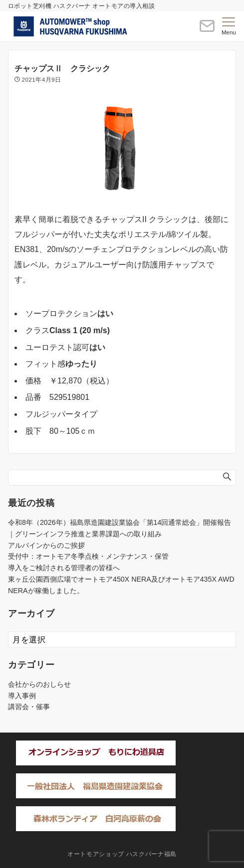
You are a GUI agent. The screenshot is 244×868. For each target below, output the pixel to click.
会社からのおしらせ (39, 684)
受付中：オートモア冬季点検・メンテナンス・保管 (88, 556)
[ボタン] (207, 30)
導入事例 (22, 696)
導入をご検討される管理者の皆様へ (64, 568)
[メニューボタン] (229, 26)
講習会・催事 (29, 707)
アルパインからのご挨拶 (46, 545)
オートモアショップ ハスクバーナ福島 (122, 854)
